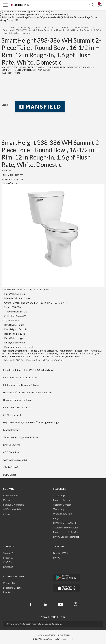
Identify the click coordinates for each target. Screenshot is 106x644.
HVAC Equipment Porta (66, 537)
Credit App (59, 495)
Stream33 (8, 553)
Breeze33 (8, 558)
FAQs (56, 518)
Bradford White (61, 553)
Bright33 (8, 567)
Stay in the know (53, 617)
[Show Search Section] (92, 5)
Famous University (63, 500)
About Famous (11, 495)
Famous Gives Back (13, 505)
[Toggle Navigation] (5, 5)
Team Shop (59, 509)
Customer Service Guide (66, 527)
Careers (7, 500)
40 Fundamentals (12, 509)
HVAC (57, 558)
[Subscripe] (98, 624)
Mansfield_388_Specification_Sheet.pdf (35, 360)
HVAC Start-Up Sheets (65, 523)
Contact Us (9, 583)
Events (7, 592)
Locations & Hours (13, 588)
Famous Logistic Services (66, 532)
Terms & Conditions (46, 635)
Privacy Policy (63, 635)
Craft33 (7, 562)
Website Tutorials (63, 514)
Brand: (36, 105)
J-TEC (6, 514)
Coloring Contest (62, 505)
